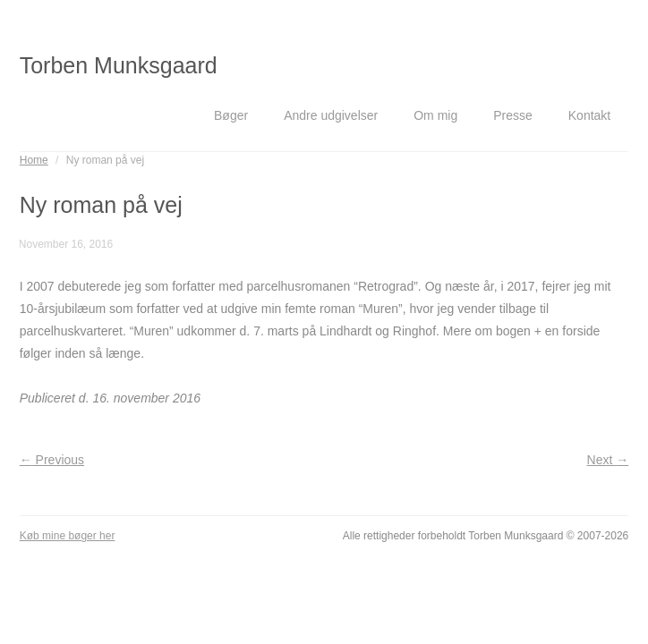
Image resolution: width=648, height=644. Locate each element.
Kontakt (589, 115)
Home (34, 160)
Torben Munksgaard (119, 65)
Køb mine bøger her (68, 536)
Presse (513, 115)
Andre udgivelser (331, 115)
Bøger (231, 115)
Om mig (435, 115)
